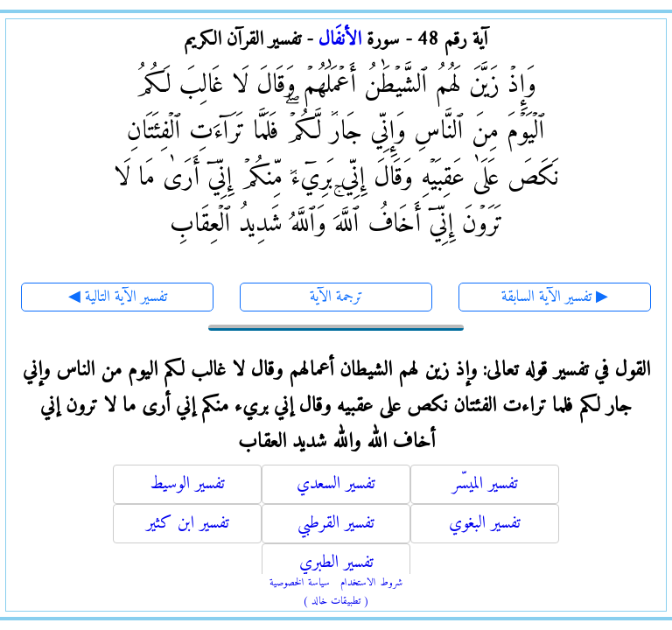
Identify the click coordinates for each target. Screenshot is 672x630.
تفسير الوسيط (187, 484)
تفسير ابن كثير (188, 524)
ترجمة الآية (336, 297)
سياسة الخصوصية (300, 583)
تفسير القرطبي (336, 524)
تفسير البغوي (485, 524)
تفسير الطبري (336, 563)
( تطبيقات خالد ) (336, 602)
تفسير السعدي (336, 484)
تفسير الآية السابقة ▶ (555, 297)
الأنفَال (340, 40)
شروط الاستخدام (371, 583)
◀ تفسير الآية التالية (118, 297)
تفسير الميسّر (485, 484)
